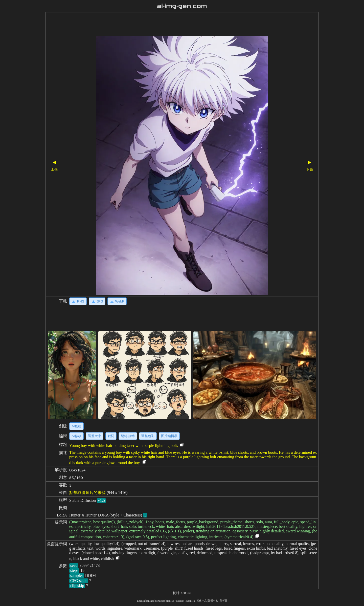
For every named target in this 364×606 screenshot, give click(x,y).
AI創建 (76, 426)
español (150, 601)
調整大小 (95, 436)
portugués (160, 601)
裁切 (111, 436)
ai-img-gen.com (182, 6)
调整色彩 (148, 436)
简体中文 (202, 601)
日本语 (223, 601)
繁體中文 (213, 601)
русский (180, 601)
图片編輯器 (169, 436)
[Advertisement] (173, 25)
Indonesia (190, 601)
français (170, 601)
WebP (117, 301)
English (141, 601)
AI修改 (76, 436)
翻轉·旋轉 (128, 436)
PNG (78, 301)
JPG (97, 301)
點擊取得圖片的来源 (87, 493)
